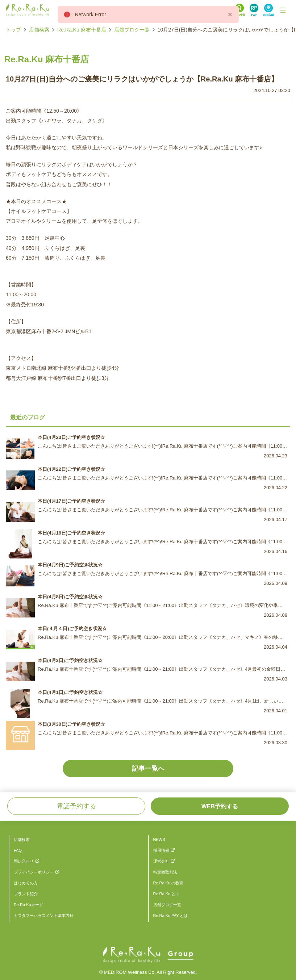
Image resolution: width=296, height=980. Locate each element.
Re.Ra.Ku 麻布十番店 (82, 30)
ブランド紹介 (26, 894)
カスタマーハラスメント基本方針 (44, 916)
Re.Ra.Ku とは (166, 894)
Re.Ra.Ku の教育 (168, 883)
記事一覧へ (148, 768)
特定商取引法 (165, 872)
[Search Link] (239, 10)
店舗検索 (39, 30)
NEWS (159, 839)
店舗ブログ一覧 (132, 30)
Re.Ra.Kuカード (28, 905)
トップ (13, 30)
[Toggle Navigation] (283, 10)
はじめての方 (26, 883)
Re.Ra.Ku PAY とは (171, 916)
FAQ (18, 850)
